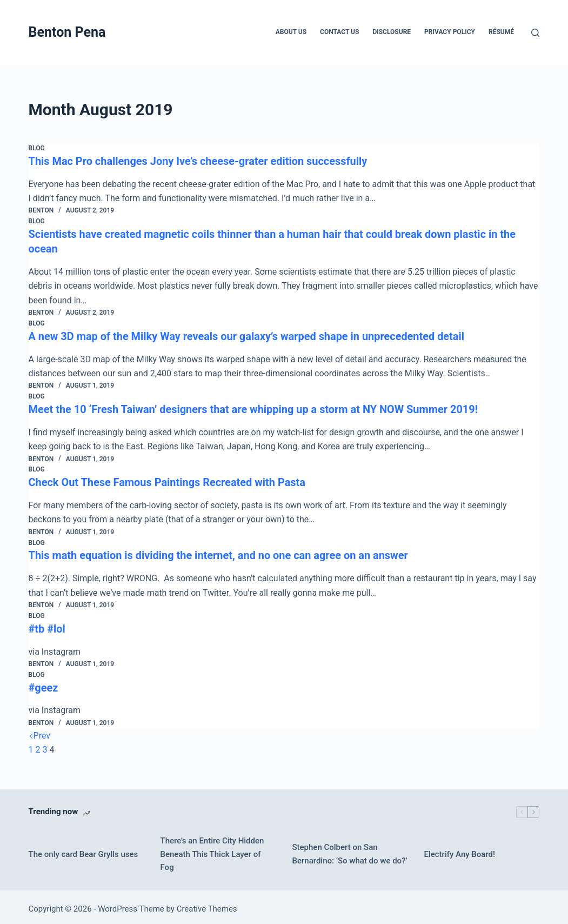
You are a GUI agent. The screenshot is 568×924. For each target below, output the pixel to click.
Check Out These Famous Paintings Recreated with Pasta (168, 480)
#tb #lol (47, 625)
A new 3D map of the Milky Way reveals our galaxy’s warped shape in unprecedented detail (248, 335)
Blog (37, 148)
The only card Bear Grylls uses (83, 850)
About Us (291, 32)
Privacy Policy (450, 32)
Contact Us (339, 32)
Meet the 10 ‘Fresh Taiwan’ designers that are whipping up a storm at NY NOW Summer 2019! (254, 407)
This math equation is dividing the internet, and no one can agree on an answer (219, 553)
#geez (44, 683)
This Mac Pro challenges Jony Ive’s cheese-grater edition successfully (199, 161)
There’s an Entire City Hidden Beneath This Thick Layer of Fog (212, 850)
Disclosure (392, 32)
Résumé (501, 32)
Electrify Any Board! (459, 850)
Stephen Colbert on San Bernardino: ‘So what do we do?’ (349, 850)
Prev (40, 731)
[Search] (535, 33)
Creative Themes (207, 905)
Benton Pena (67, 32)
